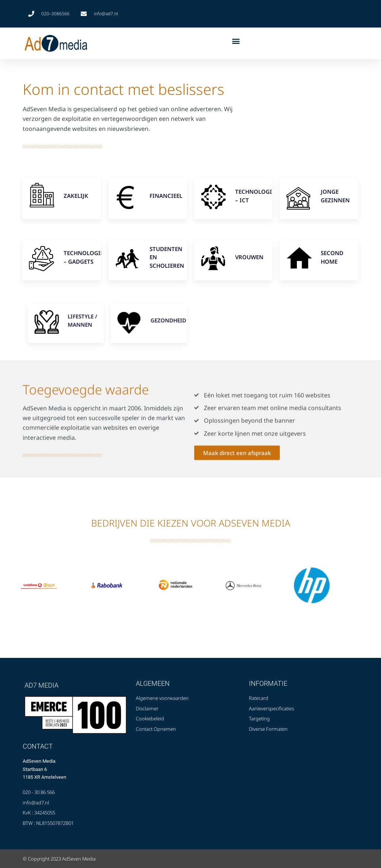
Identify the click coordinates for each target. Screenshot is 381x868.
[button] (236, 41)
